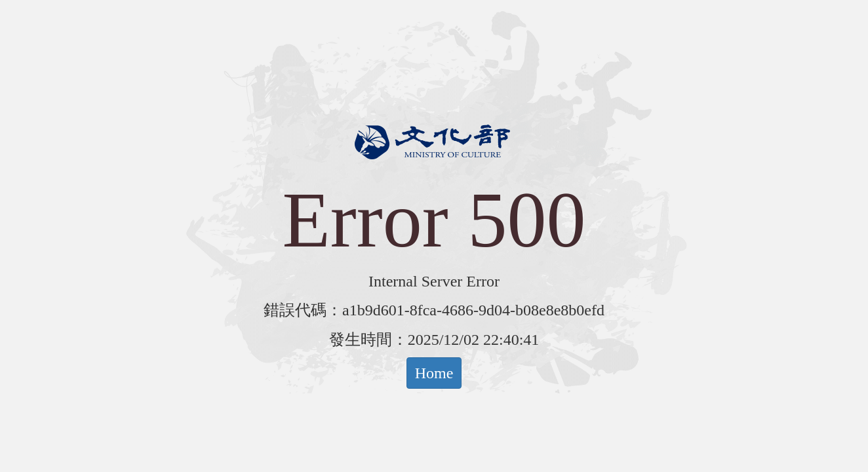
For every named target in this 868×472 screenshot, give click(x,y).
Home (434, 373)
